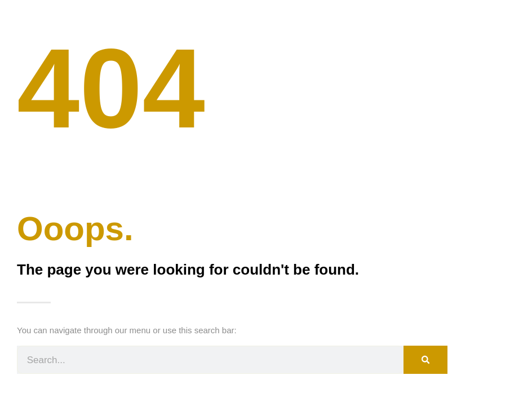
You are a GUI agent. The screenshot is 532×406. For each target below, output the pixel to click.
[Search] (425, 360)
